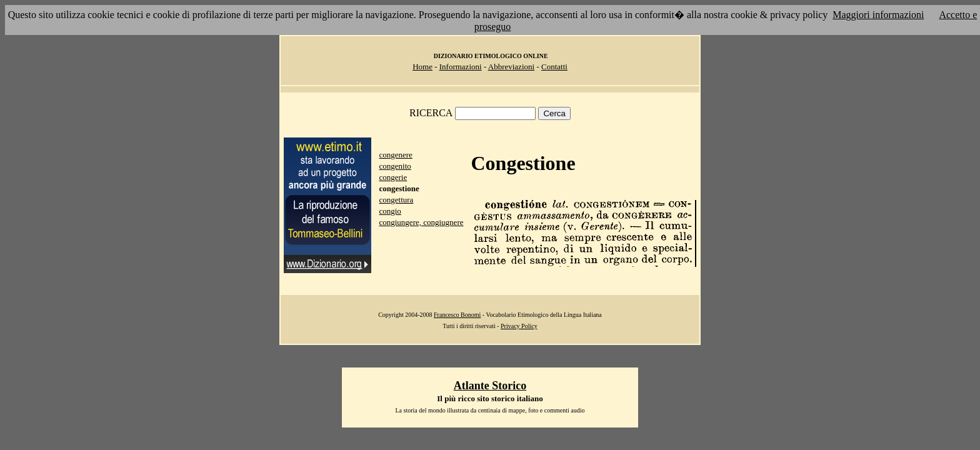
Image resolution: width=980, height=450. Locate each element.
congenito (395, 166)
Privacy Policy (519, 326)
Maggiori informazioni (878, 15)
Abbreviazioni (511, 67)
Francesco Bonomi (457, 315)
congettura (396, 200)
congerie (393, 177)
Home (422, 67)
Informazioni (461, 67)
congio (390, 211)
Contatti (554, 67)
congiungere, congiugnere (421, 222)
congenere (395, 155)
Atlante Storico (490, 386)
